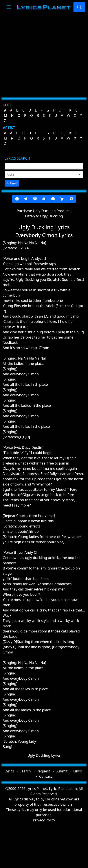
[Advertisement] (41, 54)
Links (78, 771)
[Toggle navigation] (9, 7)
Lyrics (9, 771)
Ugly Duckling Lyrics (44, 755)
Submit (12, 183)
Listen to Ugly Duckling (44, 216)
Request (43, 771)
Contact (46, 776)
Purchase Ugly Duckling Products (44, 211)
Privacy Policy (44, 820)
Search (25, 771)
